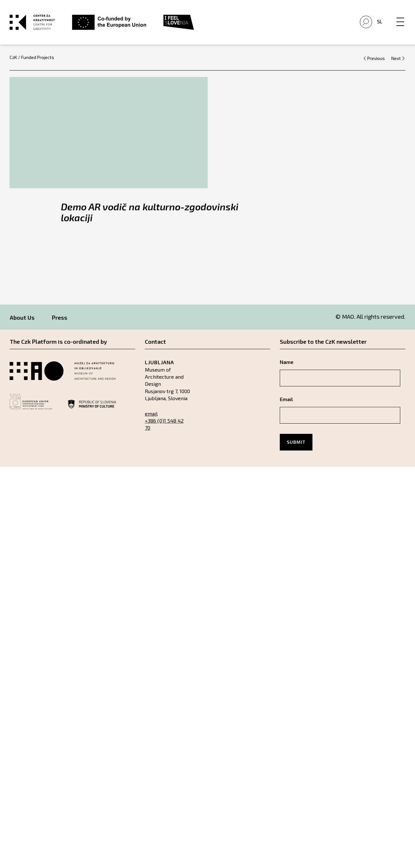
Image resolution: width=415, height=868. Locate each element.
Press (60, 317)
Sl (380, 21)
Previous (376, 58)
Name (287, 362)
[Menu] (400, 15)
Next (396, 58)
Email (286, 399)
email (151, 413)
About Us (22, 317)
